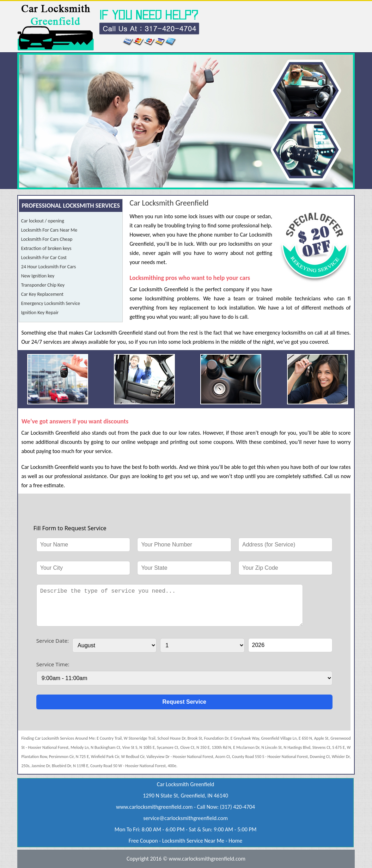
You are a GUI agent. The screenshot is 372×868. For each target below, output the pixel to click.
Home (235, 841)
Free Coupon (143, 841)
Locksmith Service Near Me (193, 841)
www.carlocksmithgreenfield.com (154, 807)
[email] (185, 818)
